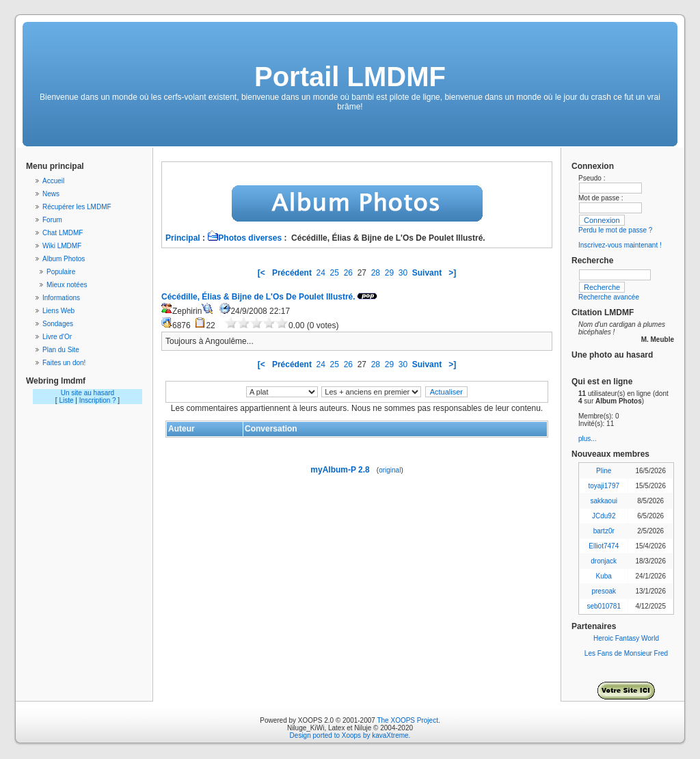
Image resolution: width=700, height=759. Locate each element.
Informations (61, 298)
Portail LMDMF (350, 77)
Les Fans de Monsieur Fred (626, 653)
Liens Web (58, 311)
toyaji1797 (604, 486)
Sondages (58, 324)
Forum (52, 220)
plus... (588, 439)
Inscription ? (98, 400)
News (51, 194)
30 (403, 273)
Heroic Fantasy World (626, 638)
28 (376, 273)
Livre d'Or (57, 337)
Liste (66, 400)
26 (348, 273)
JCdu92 (604, 516)
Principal (183, 238)
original (390, 470)
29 (389, 273)
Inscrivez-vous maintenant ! (620, 245)
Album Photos (64, 259)
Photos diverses (244, 238)
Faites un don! (64, 363)
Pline (604, 471)
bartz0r (604, 531)
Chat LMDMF (63, 233)
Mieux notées (67, 285)
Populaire (61, 272)
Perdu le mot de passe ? (615, 230)
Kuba (604, 576)
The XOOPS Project (407, 720)
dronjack (604, 561)
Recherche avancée (609, 297)
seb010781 (604, 606)
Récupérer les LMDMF (77, 207)
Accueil (53, 181)
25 (335, 273)
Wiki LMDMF (62, 246)
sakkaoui (603, 501)
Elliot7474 (604, 546)
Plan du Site (61, 350)
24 (321, 273)
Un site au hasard (87, 393)
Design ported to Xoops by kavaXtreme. (350, 735)
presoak (604, 591)
